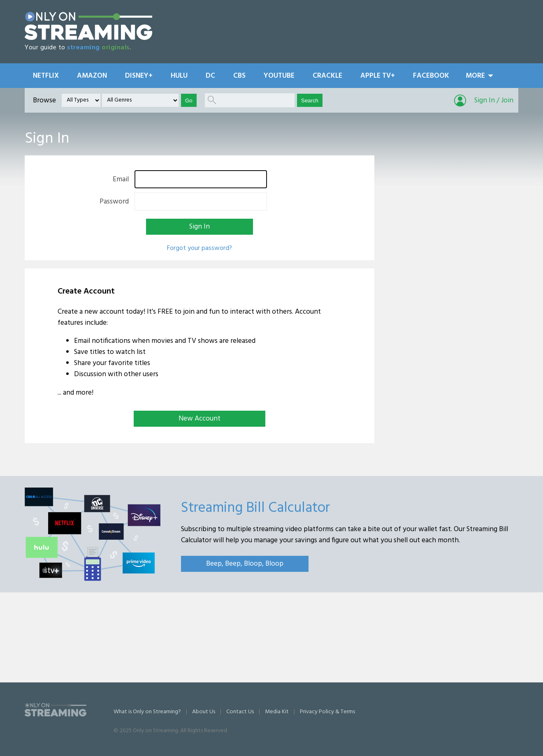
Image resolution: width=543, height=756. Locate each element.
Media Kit (277, 712)
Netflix (46, 76)
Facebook (431, 76)
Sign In (200, 227)
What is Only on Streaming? (147, 712)
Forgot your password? (200, 248)
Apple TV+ (378, 76)
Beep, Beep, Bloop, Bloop (245, 564)
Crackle (327, 76)
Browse (44, 101)
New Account (200, 419)
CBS (239, 76)
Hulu (179, 76)
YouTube (279, 76)
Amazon (92, 76)
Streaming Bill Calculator (255, 508)
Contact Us (240, 712)
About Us (204, 712)
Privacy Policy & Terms (327, 712)
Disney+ (139, 76)
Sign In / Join (494, 101)
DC (210, 76)
